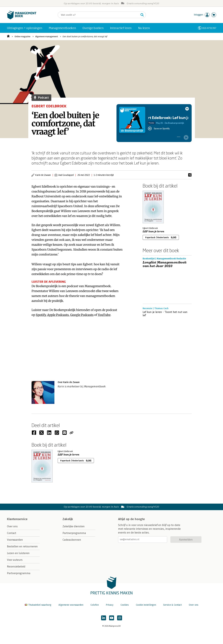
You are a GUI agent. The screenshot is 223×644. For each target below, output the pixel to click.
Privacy (110, 605)
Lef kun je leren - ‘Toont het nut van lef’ (165, 314)
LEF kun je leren (153, 231)
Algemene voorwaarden (71, 605)
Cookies (125, 605)
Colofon (95, 605)
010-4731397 (209, 28)
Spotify (41, 315)
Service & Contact (172, 605)
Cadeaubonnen (72, 540)
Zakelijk (68, 519)
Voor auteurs (15, 560)
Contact (12, 533)
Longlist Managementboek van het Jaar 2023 (165, 264)
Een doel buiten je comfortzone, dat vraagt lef (85, 36)
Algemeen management (47, 36)
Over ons (12, 526)
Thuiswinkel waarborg (38, 605)
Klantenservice (17, 519)
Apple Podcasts (58, 315)
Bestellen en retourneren (22, 546)
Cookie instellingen (146, 605)
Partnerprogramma (19, 573)
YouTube (104, 315)
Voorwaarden (15, 540)
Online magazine (22, 36)
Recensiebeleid (16, 567)
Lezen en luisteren (18, 553)
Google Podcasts (82, 315)
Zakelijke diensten (74, 526)
